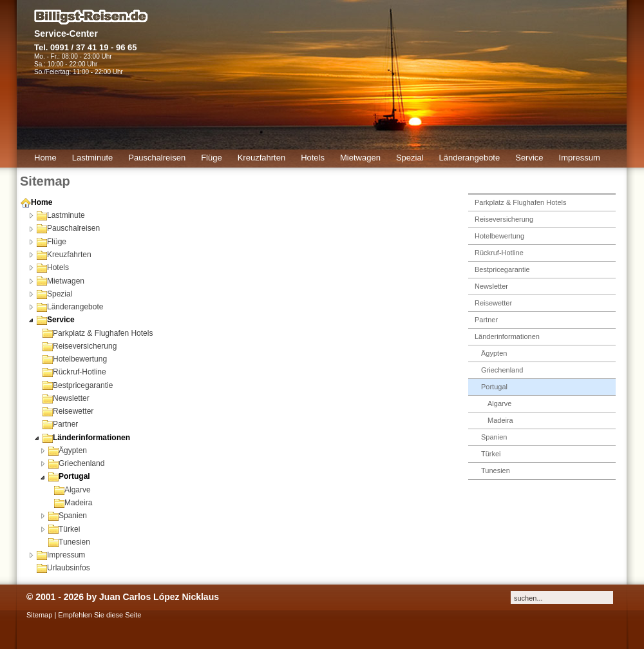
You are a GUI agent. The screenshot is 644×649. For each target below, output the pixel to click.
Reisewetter (68, 411)
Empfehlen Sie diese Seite (99, 615)
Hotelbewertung (75, 359)
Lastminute (61, 215)
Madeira (73, 503)
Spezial (54, 294)
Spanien (68, 516)
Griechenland (76, 463)
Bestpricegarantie (78, 385)
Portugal (69, 476)
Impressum (61, 555)
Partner (60, 424)
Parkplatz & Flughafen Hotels (98, 333)
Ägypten (68, 450)
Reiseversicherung (80, 346)
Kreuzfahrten (64, 255)
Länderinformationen (86, 438)
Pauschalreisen (68, 228)
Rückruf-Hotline (74, 372)
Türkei (64, 529)
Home (36, 202)
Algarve (72, 490)
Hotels (53, 267)
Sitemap (39, 615)
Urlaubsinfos (63, 568)
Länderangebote (70, 307)
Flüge (52, 242)
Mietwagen (61, 281)
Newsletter (66, 398)
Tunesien (69, 542)
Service (56, 320)
